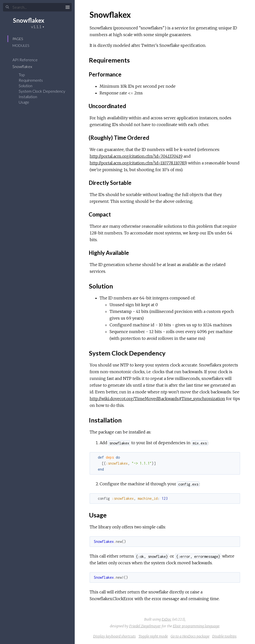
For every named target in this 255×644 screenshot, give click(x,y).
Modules (21, 45)
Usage (24, 102)
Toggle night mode (153, 636)
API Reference (28, 60)
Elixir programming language (196, 626)
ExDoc (166, 619)
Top (22, 75)
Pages (18, 39)
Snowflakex (29, 20)
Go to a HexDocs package (190, 636)
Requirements (31, 80)
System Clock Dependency (42, 91)
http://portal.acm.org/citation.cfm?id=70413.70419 (136, 156)
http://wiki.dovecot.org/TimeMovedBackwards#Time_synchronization (157, 399)
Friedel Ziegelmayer (145, 626)
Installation (28, 97)
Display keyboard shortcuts (114, 636)
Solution (26, 86)
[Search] (37, 7)
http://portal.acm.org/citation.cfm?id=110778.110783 (137, 163)
